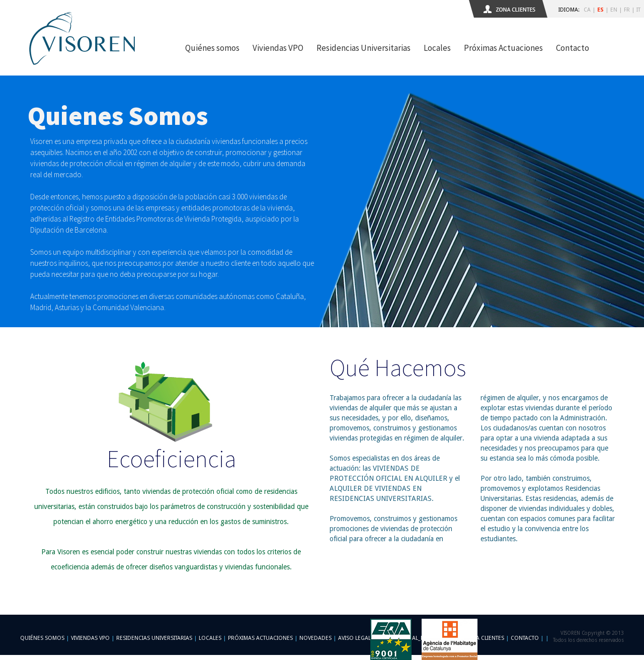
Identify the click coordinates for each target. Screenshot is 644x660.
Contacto (573, 48)
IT (638, 10)
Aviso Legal (354, 638)
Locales (437, 48)
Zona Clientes (484, 638)
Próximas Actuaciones (503, 48)
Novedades (315, 638)
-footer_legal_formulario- (417, 638)
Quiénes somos (212, 48)
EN (614, 10)
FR (627, 10)
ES (600, 10)
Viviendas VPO (278, 48)
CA (587, 10)
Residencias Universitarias (364, 48)
